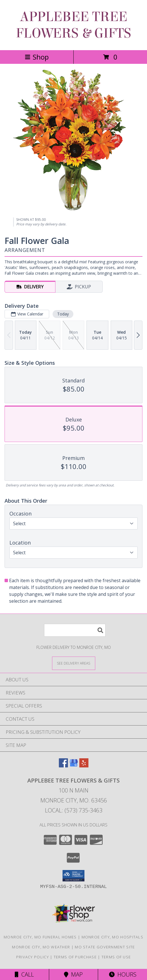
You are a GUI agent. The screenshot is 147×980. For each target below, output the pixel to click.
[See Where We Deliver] (74, 663)
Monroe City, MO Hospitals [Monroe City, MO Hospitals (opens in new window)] (113, 937)
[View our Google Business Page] (74, 766)
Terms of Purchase (75, 957)
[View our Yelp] (84, 766)
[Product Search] (75, 630)
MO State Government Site (105, 947)
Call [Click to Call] (24, 974)
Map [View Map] (73, 974)
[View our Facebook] (63, 766)
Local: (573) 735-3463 (74, 810)
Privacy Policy (33, 957)
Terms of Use (116, 957)
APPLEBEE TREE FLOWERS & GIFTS (73, 25)
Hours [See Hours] (123, 974)
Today (63, 314)
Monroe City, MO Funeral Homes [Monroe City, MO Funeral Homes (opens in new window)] (40, 937)
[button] (73, 876)
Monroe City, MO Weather (41, 947)
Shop (37, 57)
